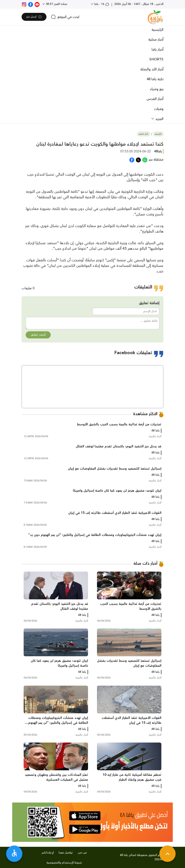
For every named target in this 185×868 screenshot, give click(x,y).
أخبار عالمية (144, 134)
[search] (65, 17)
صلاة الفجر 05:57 (56, 4)
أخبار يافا (157, 50)
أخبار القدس (155, 99)
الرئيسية (157, 30)
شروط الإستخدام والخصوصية (64, 863)
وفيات (159, 109)
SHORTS (156, 59)
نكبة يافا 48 (155, 79)
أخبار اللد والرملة (152, 69)
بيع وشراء (157, 89)
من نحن (82, 853)
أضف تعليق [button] (38, 335)
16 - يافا (101, 4)
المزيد (159, 119)
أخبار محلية (156, 40)
